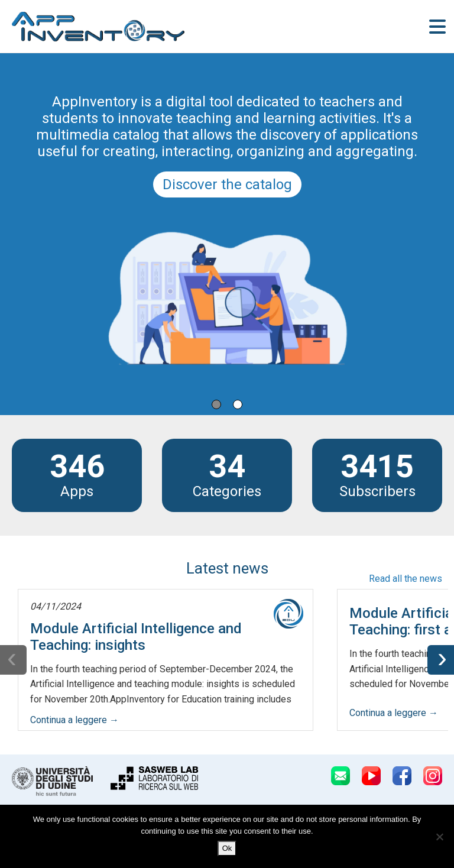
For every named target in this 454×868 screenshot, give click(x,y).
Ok (227, 848)
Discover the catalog (227, 184)
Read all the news (406, 579)
